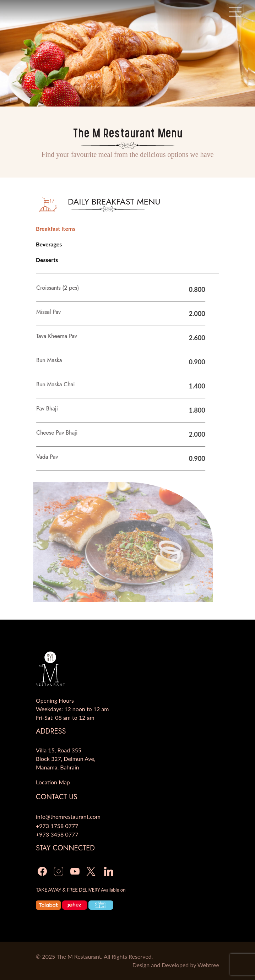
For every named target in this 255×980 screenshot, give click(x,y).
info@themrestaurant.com (68, 816)
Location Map (53, 782)
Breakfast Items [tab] (56, 228)
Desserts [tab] (47, 260)
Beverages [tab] (49, 244)
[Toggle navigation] (235, 12)
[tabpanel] (121, 443)
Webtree (208, 965)
